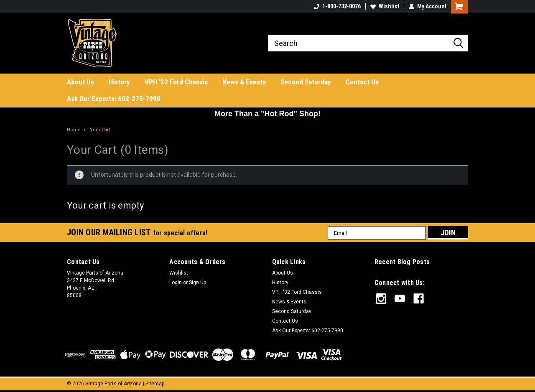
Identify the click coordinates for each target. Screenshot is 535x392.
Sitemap (155, 384)
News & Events (244, 82)
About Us (80, 82)
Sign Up (197, 283)
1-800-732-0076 (337, 6)
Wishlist (385, 6)
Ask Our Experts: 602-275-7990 (114, 99)
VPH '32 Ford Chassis (176, 82)
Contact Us (362, 82)
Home (74, 130)
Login (176, 283)
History (119, 82)
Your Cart (100, 130)
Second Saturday (306, 82)
